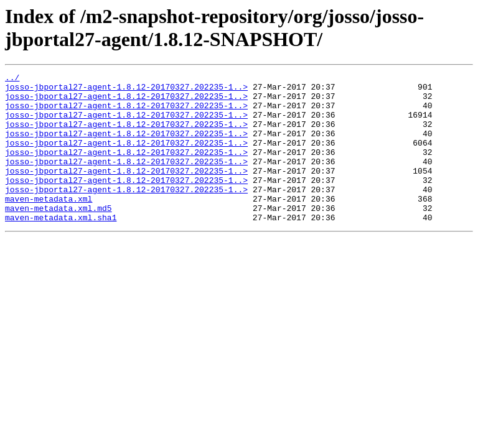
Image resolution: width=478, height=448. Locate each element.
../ (12, 79)
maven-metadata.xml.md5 (59, 236)
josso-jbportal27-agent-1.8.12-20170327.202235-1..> (126, 90)
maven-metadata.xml (49, 225)
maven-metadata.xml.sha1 (61, 247)
